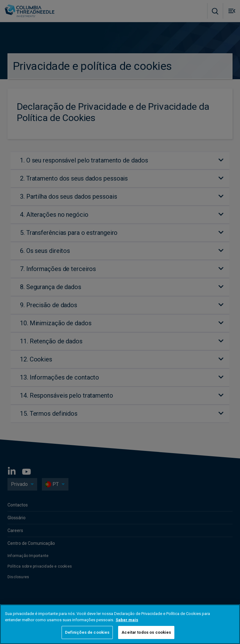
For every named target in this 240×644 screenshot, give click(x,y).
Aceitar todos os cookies (146, 632)
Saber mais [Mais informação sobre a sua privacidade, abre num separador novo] (127, 620)
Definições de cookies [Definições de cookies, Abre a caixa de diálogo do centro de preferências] (87, 632)
